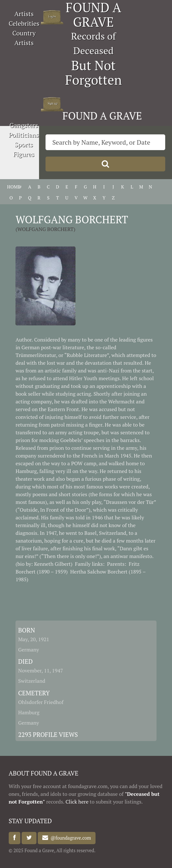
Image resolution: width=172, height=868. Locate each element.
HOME (11, 187)
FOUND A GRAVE (102, 116)
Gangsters (24, 125)
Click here (77, 802)
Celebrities (24, 23)
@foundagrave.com (69, 838)
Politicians (24, 135)
